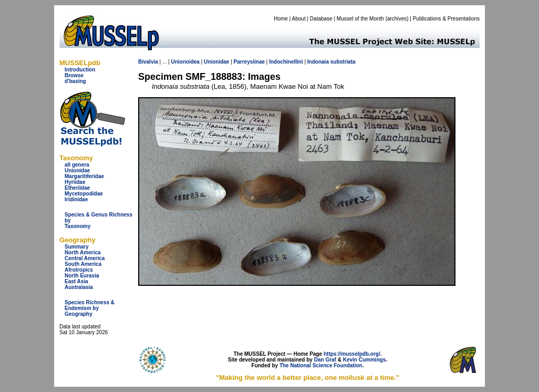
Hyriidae (75, 182)
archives (397, 19)
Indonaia (318, 62)
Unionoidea (185, 62)
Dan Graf (325, 360)
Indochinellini (286, 62)
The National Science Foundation (321, 365)
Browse (74, 75)
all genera (77, 165)
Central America (85, 258)
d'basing (75, 81)
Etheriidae (77, 188)
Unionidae (77, 171)
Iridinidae (76, 199)
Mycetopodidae (84, 194)
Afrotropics (79, 270)
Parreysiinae (250, 62)
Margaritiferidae (84, 176)
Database (321, 19)
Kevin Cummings (365, 360)
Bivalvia (148, 62)
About (299, 19)
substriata (343, 62)
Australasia (79, 287)
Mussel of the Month (360, 19)
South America (83, 264)
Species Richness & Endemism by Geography (90, 308)
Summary (77, 247)
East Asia (76, 281)
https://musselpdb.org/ (352, 354)
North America (83, 252)
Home (281, 19)
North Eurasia (82, 276)
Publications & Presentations (446, 19)
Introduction (80, 70)
